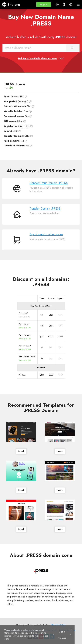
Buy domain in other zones (46, 234)
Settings (62, 638)
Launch (21, 451)
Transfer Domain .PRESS (45, 209)
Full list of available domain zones (37, 59)
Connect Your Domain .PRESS (49, 183)
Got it (62, 632)
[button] (44, 5)
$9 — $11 (24, 126)
